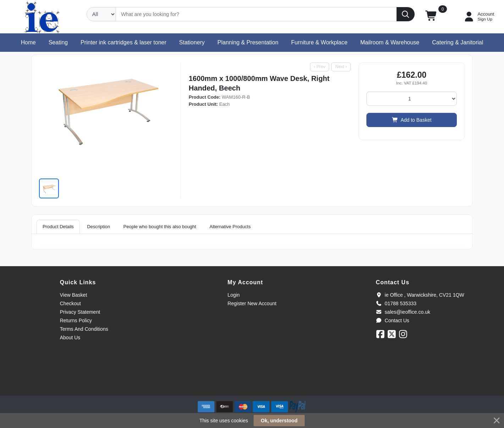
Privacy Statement (80, 312)
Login (234, 295)
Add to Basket (412, 120)
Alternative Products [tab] (230, 227)
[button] (431, 17)
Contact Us (393, 320)
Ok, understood (279, 421)
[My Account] (478, 17)
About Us (70, 338)
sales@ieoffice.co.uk (403, 312)
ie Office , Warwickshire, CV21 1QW (420, 295)
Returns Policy (76, 320)
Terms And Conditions (84, 329)
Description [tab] (98, 227)
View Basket (74, 295)
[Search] (256, 14)
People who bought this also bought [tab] (160, 227)
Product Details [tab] (58, 227)
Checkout (70, 303)
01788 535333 (396, 303)
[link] (252, 383)
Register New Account (252, 303)
